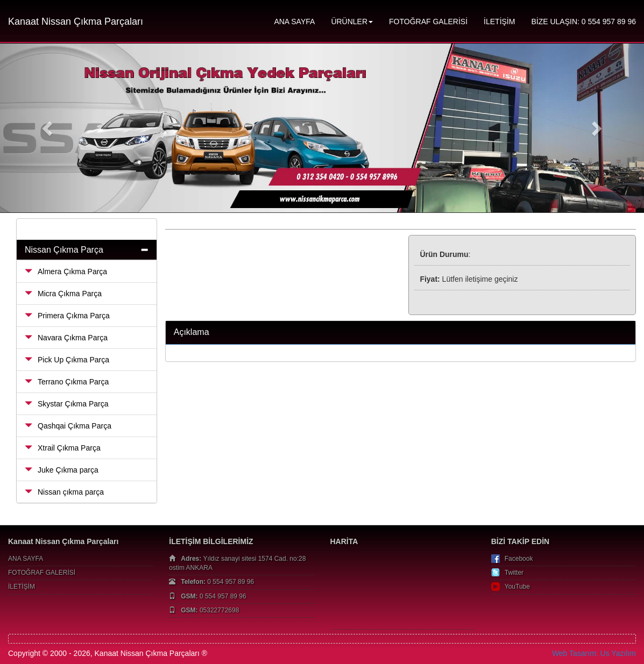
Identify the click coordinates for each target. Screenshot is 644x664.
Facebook (519, 559)
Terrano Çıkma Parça (67, 382)
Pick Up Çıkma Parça (67, 360)
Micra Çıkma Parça (63, 294)
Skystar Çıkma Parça (66, 404)
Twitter (514, 573)
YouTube (517, 587)
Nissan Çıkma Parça (64, 250)
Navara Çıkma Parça (66, 338)
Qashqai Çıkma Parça (68, 426)
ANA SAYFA (294, 22)
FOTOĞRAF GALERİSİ (428, 22)
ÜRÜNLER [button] (352, 22)
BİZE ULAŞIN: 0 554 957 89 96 (583, 22)
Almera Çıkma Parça (66, 272)
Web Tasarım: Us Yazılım (594, 653)
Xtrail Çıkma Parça (63, 448)
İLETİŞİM (499, 22)
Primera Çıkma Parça (67, 316)
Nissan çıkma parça (64, 492)
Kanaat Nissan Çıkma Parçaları (76, 22)
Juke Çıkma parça (62, 470)
